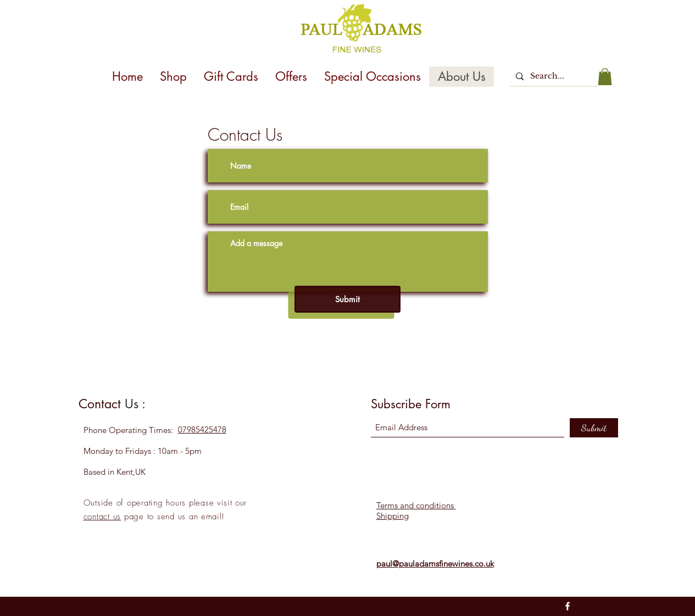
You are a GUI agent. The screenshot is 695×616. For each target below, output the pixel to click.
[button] (605, 77)
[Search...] (552, 76)
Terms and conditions (416, 505)
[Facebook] (568, 606)
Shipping (393, 516)
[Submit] (348, 299)
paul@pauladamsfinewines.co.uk (435, 564)
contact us (102, 517)
